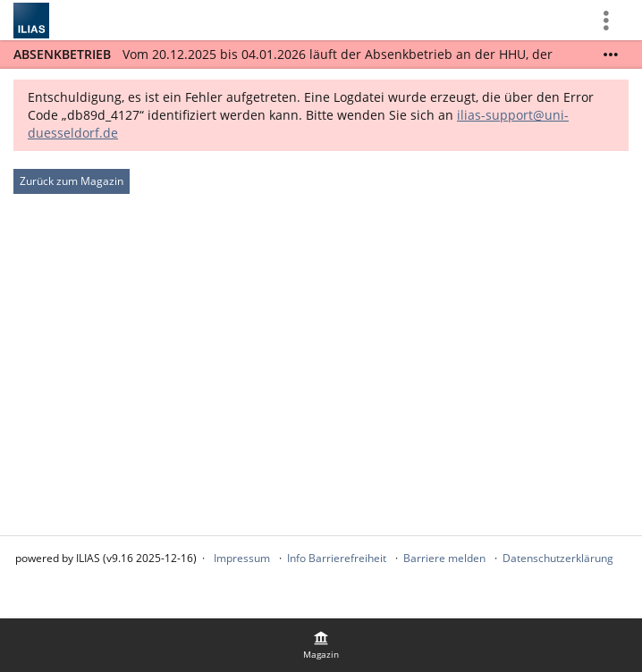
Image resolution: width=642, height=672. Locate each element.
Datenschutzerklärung (558, 558)
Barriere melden (444, 558)
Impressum (242, 558)
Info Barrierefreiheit (337, 558)
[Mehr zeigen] (611, 55)
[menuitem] (321, 645)
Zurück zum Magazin (72, 181)
